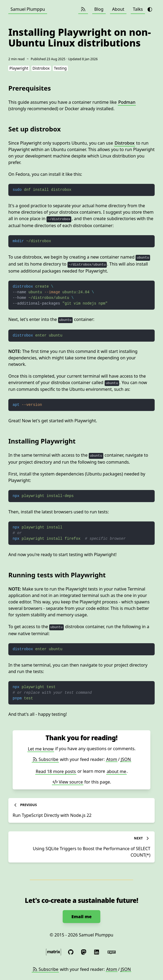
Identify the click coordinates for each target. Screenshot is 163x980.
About (118, 9)
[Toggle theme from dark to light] (150, 9)
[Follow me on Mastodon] (84, 952)
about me (116, 771)
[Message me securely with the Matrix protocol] (54, 952)
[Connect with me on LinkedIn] (97, 952)
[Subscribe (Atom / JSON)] (83, 9)
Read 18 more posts (56, 771)
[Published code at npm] (112, 952)
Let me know (41, 749)
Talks (138, 9)
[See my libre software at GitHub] (71, 952)
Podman (127, 102)
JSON (126, 759)
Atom (112, 759)
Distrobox (125, 143)
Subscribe (45, 759)
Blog (99, 9)
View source (68, 782)
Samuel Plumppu (28, 9)
